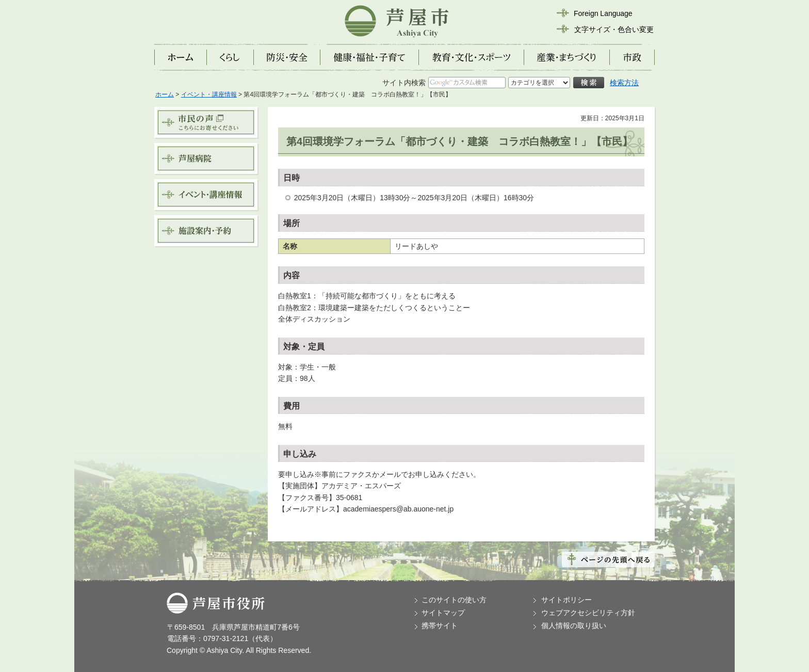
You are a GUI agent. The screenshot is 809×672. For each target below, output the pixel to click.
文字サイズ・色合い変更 (614, 29)
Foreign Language (603, 13)
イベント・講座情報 (209, 94)
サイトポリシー (567, 600)
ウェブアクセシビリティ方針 (588, 613)
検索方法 (624, 83)
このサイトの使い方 (454, 600)
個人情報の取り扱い (574, 626)
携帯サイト (440, 626)
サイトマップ (443, 613)
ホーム (165, 94)
